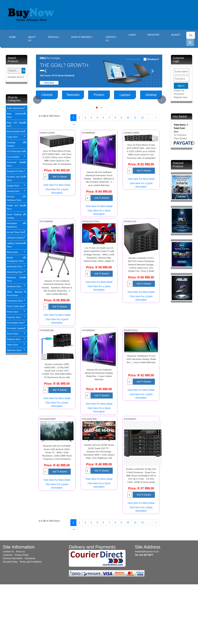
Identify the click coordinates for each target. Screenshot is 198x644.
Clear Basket (180, 138)
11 (135, 118)
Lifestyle (47, 95)
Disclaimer (30, 558)
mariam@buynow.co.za (147, 552)
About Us (32, 39)
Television (73, 95)
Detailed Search (16, 77)
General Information (13, 558)
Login (132, 35)
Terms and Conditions (31, 562)
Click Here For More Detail (57, 185)
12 (142, 118)
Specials (53, 37)
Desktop (151, 95)
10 (128, 118)
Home (16, 37)
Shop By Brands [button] (82, 37)
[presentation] (37, 100)
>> (74, 124)
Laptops (125, 95)
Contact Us (111, 39)
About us (20, 552)
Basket (176, 35)
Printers (99, 95)
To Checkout (180, 135)
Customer (8, 555)
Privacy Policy (22, 555)
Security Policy (10, 562)
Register (153, 35)
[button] (45, 71)
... (149, 118)
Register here (181, 97)
